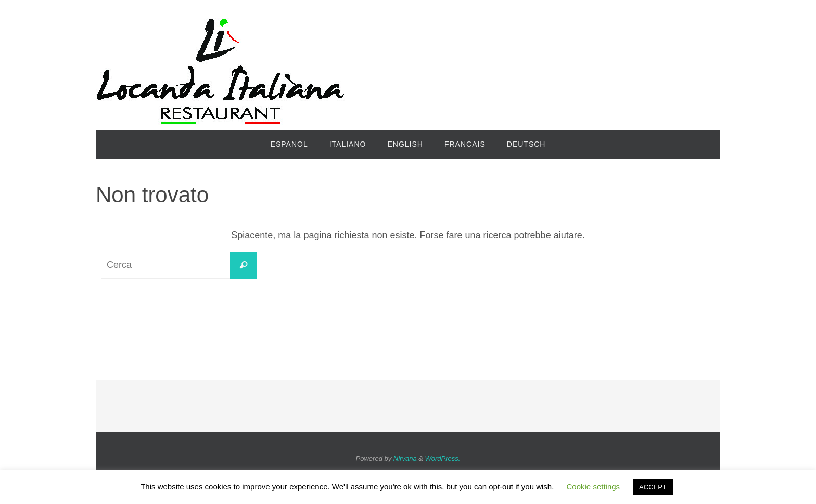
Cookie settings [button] (594, 487)
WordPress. (443, 458)
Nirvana (405, 458)
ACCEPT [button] (653, 487)
